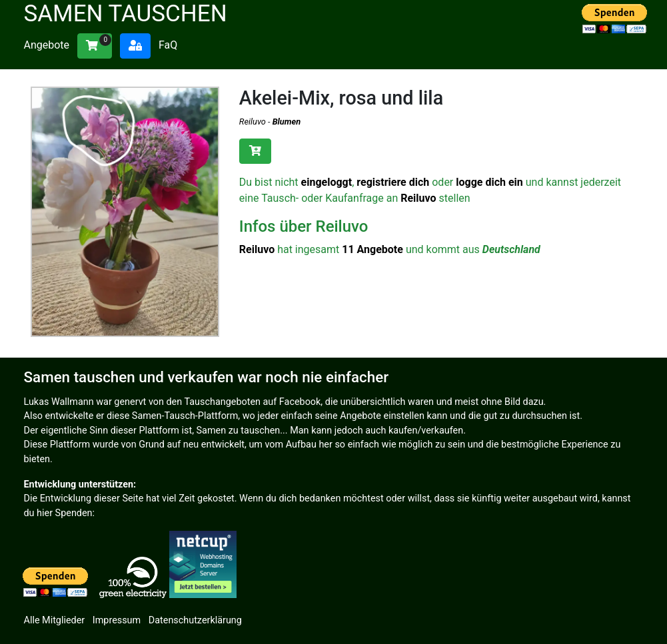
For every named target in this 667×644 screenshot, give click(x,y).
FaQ (168, 45)
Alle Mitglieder (55, 620)
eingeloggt (327, 182)
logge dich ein (489, 182)
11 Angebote (372, 249)
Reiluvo (253, 122)
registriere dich (393, 182)
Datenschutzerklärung (195, 620)
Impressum (117, 620)
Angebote (47, 45)
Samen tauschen (126, 14)
